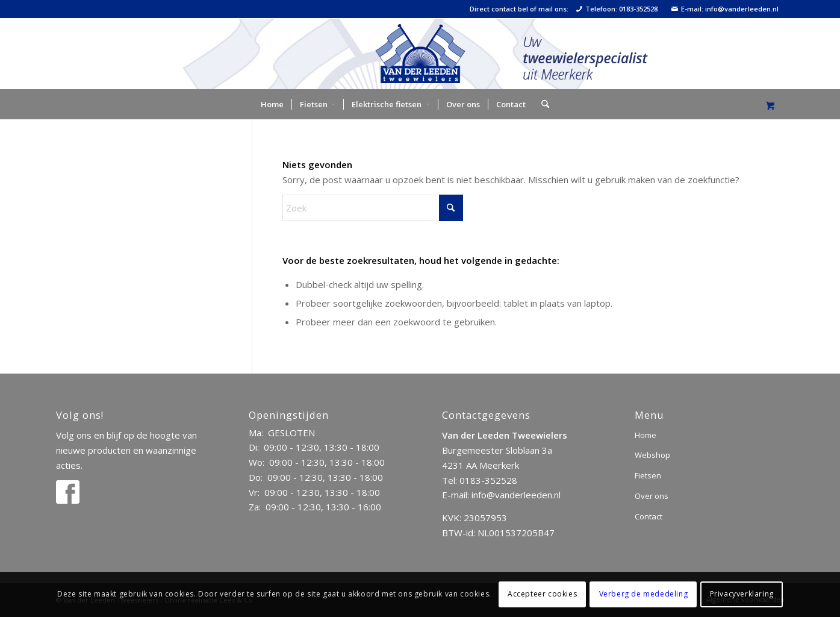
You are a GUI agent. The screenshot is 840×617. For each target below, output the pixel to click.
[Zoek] (541, 104)
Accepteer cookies (542, 594)
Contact (649, 516)
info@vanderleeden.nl (516, 495)
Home (646, 435)
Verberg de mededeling (644, 594)
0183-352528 (488, 480)
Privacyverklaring (742, 594)
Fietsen (648, 475)
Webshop (652, 455)
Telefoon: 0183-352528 (617, 9)
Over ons (652, 496)
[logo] (420, 54)
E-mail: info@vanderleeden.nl (725, 9)
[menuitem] (272, 104)
